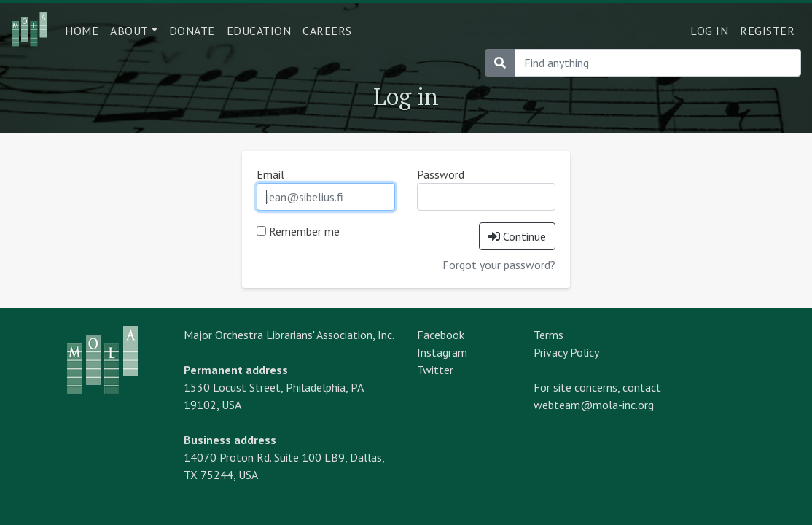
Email (270, 174)
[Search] (658, 63)
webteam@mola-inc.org (594, 405)
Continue (517, 236)
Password (441, 174)
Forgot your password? (499, 265)
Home (82, 31)
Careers (327, 31)
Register (767, 31)
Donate (192, 31)
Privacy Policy (566, 352)
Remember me (298, 231)
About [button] (129, 31)
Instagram (442, 352)
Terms (549, 335)
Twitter (435, 370)
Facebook (441, 335)
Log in (709, 31)
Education (259, 31)
